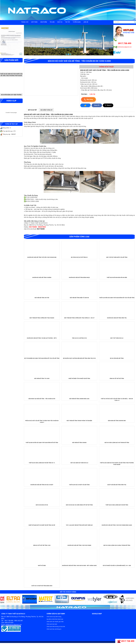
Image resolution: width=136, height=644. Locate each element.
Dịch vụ (60, 22)
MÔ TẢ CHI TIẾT (32, 110)
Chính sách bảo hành (52, 624)
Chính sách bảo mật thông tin (54, 629)
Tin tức (68, 22)
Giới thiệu (34, 22)
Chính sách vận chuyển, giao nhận (55, 622)
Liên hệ (86, 22)
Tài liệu (52, 22)
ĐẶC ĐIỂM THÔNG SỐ (46, 110)
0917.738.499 (125, 43)
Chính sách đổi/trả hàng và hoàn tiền (56, 627)
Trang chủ (25, 22)
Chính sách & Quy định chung (54, 617)
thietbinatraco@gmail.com (124, 47)
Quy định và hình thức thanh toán (55, 619)
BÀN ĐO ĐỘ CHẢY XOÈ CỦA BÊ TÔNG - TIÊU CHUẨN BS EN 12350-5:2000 (48, 114)
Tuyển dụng (77, 22)
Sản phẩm (44, 22)
